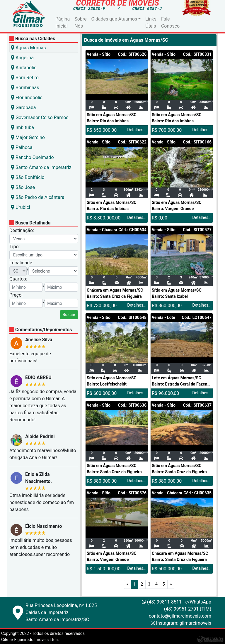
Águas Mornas (28, 48)
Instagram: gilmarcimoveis (184, 623)
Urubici (21, 207)
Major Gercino (28, 137)
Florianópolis (27, 98)
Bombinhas (25, 88)
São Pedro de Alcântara (38, 197)
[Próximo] (171, 584)
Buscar (69, 315)
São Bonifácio (28, 177)
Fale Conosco (170, 22)
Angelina (22, 58)
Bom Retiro (25, 78)
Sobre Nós (80, 22)
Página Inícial (63, 22)
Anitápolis (24, 68)
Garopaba (23, 108)
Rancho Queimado (32, 157)
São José (23, 187)
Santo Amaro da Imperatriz (41, 167)
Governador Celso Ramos (40, 118)
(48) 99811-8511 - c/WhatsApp (177, 602)
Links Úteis (151, 22)
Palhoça (22, 147)
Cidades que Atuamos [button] (114, 19)
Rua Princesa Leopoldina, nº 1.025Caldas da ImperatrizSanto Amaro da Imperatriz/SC (61, 612)
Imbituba (22, 127)
